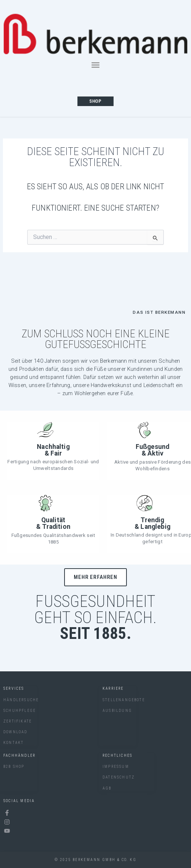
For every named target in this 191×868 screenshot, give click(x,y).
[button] (95, 65)
